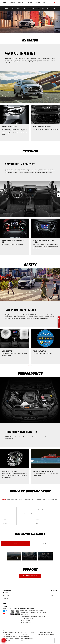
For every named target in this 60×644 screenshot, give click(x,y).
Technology (6, 598)
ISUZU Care (38, 3)
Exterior (12, 8)
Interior (19, 8)
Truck (52, 596)
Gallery (48, 8)
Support (55, 8)
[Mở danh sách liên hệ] (4, 640)
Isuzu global (6, 601)
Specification (41, 8)
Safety (25, 8)
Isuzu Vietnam (7, 590)
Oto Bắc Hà (30, 643)
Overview (6, 8)
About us (6, 593)
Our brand (54, 590)
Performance (32, 8)
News (44, 3)
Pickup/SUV (53, 593)
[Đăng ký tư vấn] (59, 322)
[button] (27, 143)
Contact (5, 606)
